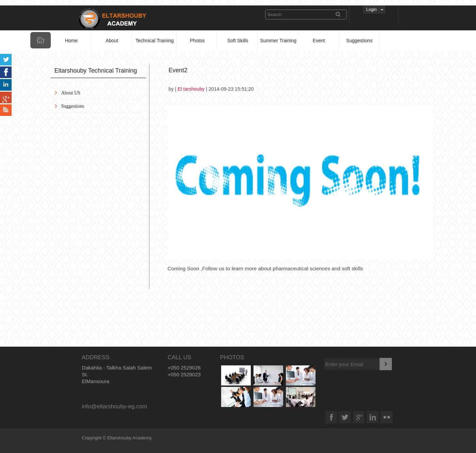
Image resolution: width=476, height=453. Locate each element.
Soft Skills (238, 41)
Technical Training (155, 41)
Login (372, 10)
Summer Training (279, 41)
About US (71, 93)
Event (319, 41)
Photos (197, 41)
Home (71, 41)
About (112, 41)
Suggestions (359, 41)
